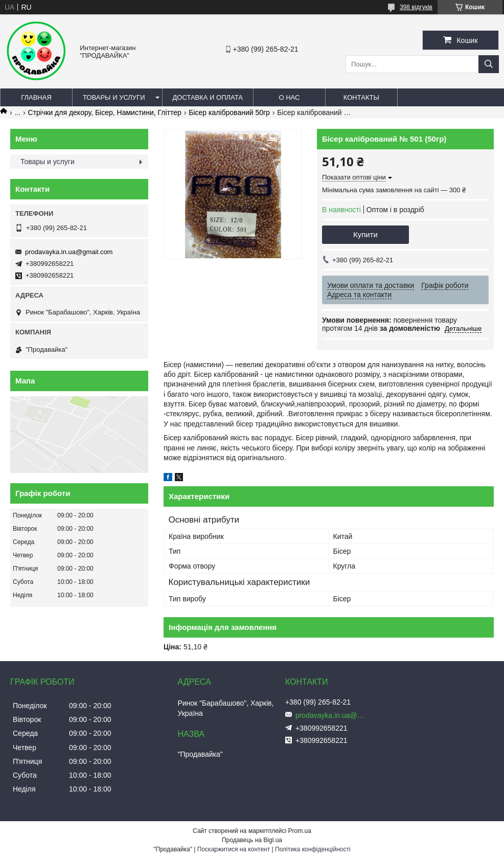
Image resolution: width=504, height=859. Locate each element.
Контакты (361, 97)
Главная (36, 97)
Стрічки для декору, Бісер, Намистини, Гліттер (105, 112)
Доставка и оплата (208, 97)
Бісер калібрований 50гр (229, 112)
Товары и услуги (114, 97)
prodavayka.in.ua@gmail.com (69, 252)
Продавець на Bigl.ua (252, 840)
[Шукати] (489, 64)
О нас (289, 97)
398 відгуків (416, 7)
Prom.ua (300, 831)
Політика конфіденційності (313, 849)
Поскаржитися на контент (234, 849)
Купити (365, 234)
